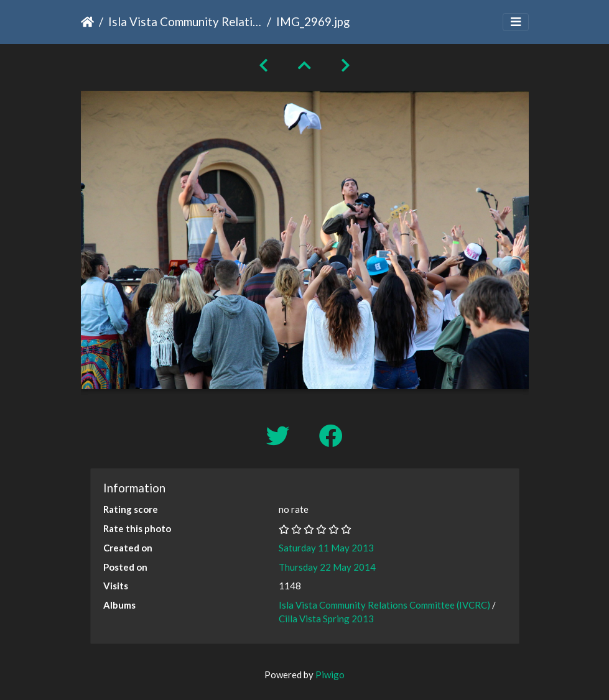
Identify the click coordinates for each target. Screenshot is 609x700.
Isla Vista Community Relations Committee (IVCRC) (185, 21)
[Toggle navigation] (516, 22)
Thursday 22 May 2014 (327, 567)
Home (87, 22)
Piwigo (330, 675)
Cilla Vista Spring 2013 (326, 619)
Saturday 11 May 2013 (326, 548)
